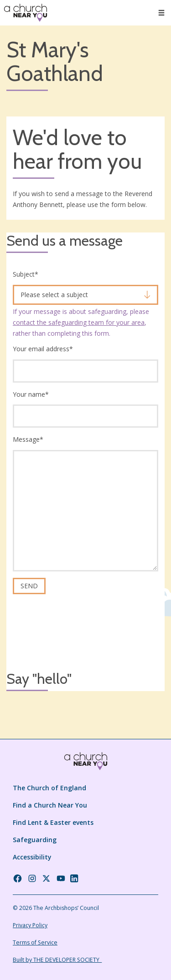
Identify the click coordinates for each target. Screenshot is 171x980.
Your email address (43, 349)
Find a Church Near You (50, 805)
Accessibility (32, 857)
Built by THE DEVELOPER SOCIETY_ (57, 960)
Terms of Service (35, 942)
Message (28, 439)
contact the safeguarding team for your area (79, 322)
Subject (26, 274)
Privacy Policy (30, 925)
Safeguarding (35, 840)
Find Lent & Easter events (53, 822)
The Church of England (49, 788)
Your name (31, 394)
